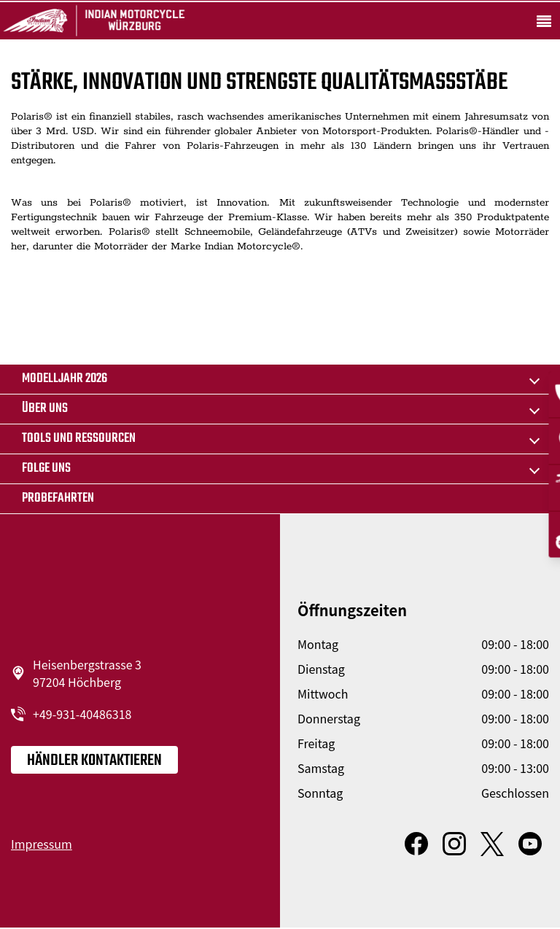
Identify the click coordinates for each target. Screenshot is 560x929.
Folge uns (46, 469)
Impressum (42, 844)
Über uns (45, 409)
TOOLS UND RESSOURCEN (79, 439)
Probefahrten (58, 498)
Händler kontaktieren (94, 761)
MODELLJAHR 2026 (65, 379)
